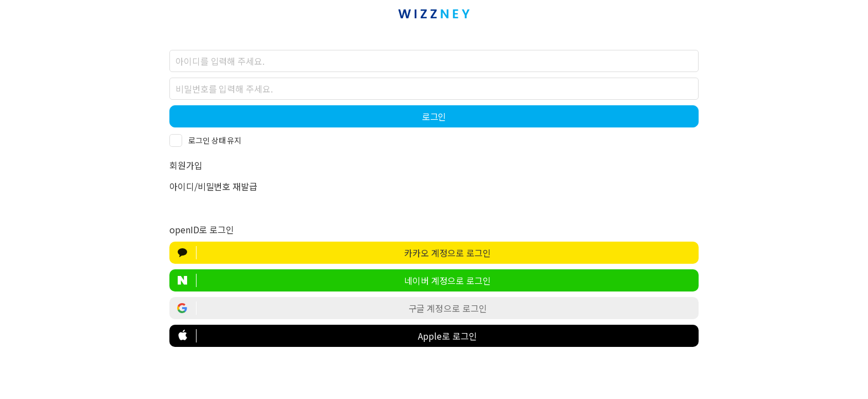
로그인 (434, 116)
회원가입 (186, 165)
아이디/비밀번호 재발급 (213, 186)
